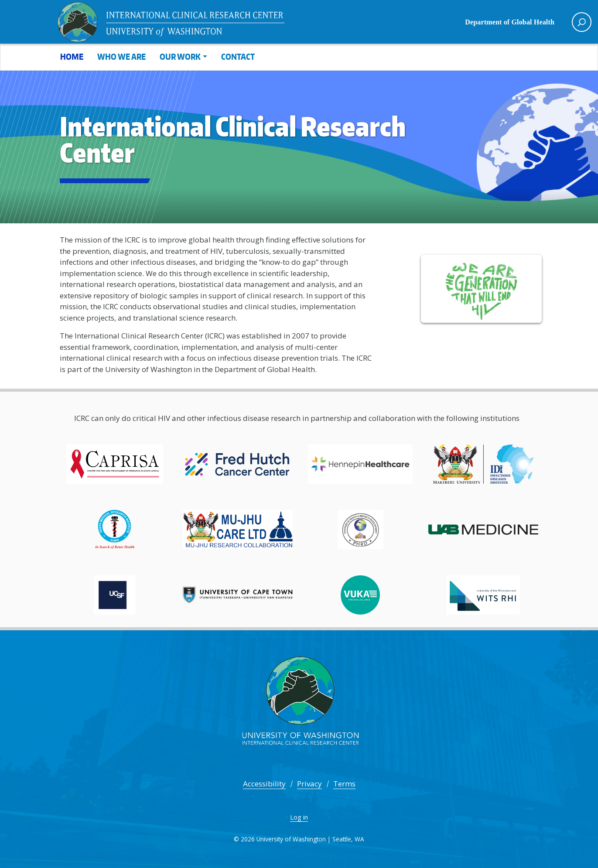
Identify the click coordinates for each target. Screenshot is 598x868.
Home (72, 56)
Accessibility (264, 784)
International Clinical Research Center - (299, 704)
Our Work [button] (180, 56)
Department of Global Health (510, 22)
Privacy (309, 784)
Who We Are (121, 56)
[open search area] (582, 22)
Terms (344, 784)
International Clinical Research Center (178, 22)
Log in (299, 817)
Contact (238, 56)
